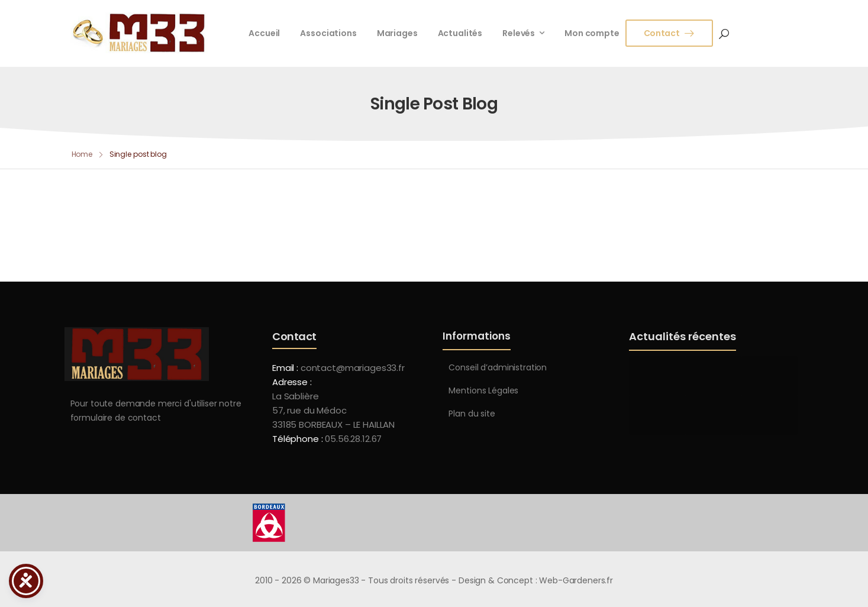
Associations (328, 33)
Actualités (460, 33)
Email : (285, 368)
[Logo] (139, 33)
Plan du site (472, 414)
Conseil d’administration (498, 367)
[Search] (724, 33)
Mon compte (592, 33)
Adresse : (292, 382)
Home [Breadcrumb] (82, 154)
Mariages (397, 33)
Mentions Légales (483, 390)
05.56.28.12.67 (352, 439)
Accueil (264, 33)
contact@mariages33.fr (353, 368)
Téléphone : (327, 439)
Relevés (519, 33)
